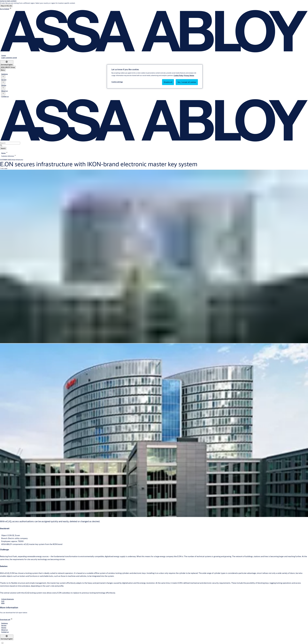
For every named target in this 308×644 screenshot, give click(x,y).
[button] (6, 6)
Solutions (5, 74)
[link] (6, 9)
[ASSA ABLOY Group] (8, 67)
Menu (3, 70)
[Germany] (7, 63)
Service (4, 80)
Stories (4, 85)
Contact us (5, 96)
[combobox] (10, 143)
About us (4, 91)
